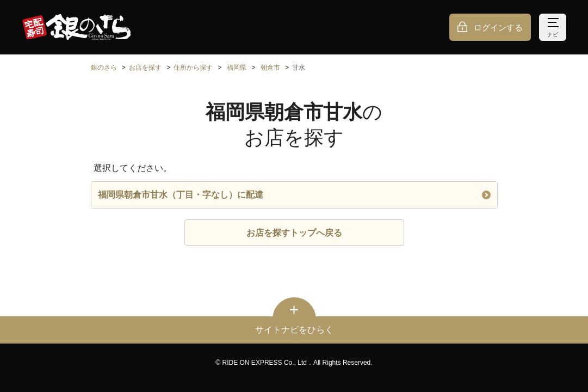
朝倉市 (270, 68)
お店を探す (145, 68)
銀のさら (104, 68)
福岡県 (237, 68)
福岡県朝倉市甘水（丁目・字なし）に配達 (294, 195)
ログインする (498, 27)
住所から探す (193, 68)
